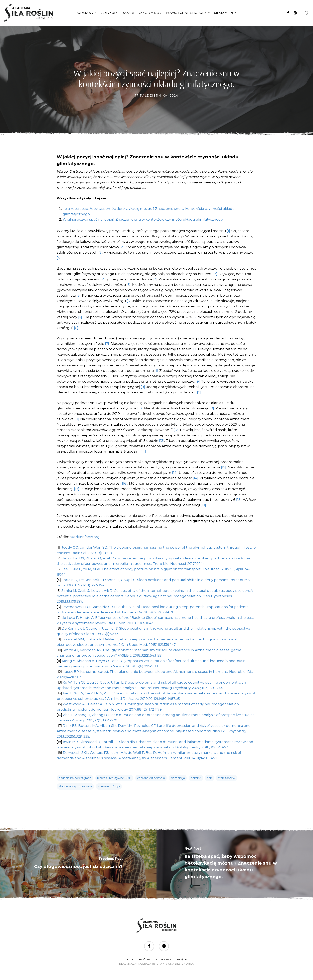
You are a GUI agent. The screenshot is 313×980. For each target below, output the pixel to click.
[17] (77, 489)
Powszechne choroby (188, 13)
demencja (178, 778)
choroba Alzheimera (151, 778)
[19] (203, 505)
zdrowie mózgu (109, 786)
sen (209, 778)
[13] (162, 441)
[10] (140, 408)
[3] (59, 258)
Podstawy (86, 13)
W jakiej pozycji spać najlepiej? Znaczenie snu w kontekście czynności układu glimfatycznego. (143, 219)
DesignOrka (184, 964)
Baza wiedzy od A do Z (142, 13)
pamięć (196, 778)
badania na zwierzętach (75, 778)
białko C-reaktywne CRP (114, 778)
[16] (125, 483)
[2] (122, 247)
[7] (107, 344)
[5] (129, 285)
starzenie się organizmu (75, 786)
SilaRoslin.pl (226, 13)
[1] (228, 231)
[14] (143, 451)
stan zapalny (227, 778)
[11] (77, 419)
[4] (104, 279)
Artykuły (110, 13)
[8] (195, 349)
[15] (224, 467)
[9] (198, 381)
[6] (80, 317)
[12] (176, 430)
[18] (239, 500)
